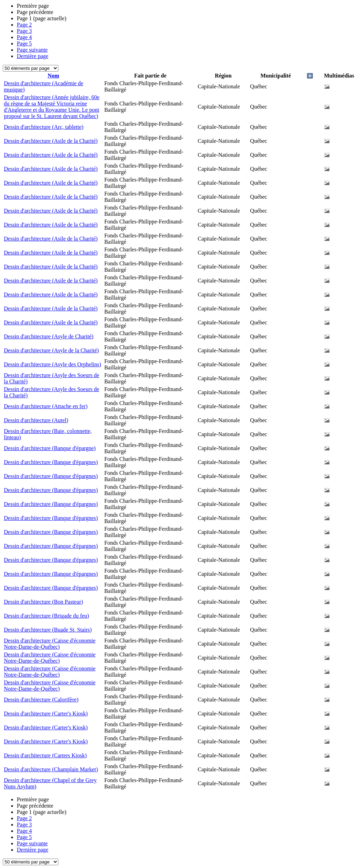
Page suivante (32, 50)
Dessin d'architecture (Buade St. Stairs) (48, 630)
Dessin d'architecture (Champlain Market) (51, 769)
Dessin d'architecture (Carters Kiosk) (45, 755)
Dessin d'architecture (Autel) (36, 420)
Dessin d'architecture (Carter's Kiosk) (46, 713)
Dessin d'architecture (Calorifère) (41, 700)
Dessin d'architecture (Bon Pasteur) (43, 602)
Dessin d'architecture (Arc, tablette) (44, 127)
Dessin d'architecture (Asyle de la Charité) (51, 350)
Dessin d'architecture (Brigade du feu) (46, 616)
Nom (53, 76)
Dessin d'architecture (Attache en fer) (46, 406)
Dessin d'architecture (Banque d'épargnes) (51, 462)
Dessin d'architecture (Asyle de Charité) (49, 336)
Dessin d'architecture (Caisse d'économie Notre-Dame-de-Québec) (50, 644)
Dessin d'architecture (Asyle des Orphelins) (52, 364)
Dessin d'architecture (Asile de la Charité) (51, 141)
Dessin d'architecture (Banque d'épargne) (50, 448)
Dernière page (33, 56)
